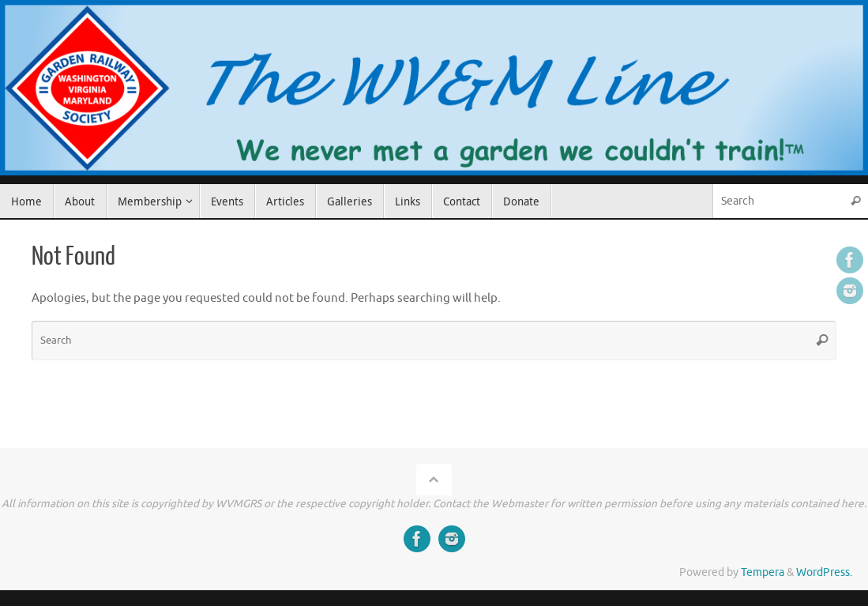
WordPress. (824, 572)
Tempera (763, 572)
